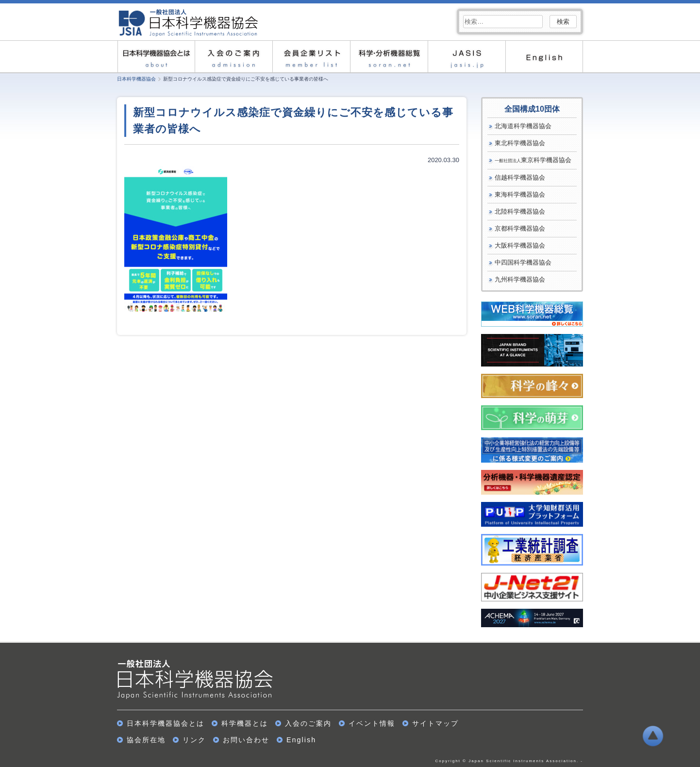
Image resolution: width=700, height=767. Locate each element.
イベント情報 (372, 723)
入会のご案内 (233, 57)
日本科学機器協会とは (156, 57)
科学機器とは (245, 723)
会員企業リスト (311, 57)
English (544, 57)
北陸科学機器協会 (520, 211)
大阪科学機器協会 (520, 245)
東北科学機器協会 (520, 143)
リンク (194, 740)
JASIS (467, 57)
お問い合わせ (246, 740)
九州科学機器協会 (520, 279)
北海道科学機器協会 (523, 126)
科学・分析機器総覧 (389, 57)
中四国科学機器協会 (523, 262)
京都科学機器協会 (520, 228)
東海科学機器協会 (520, 194)
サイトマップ (435, 723)
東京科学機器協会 (533, 160)
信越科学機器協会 (520, 177)
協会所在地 (146, 740)
